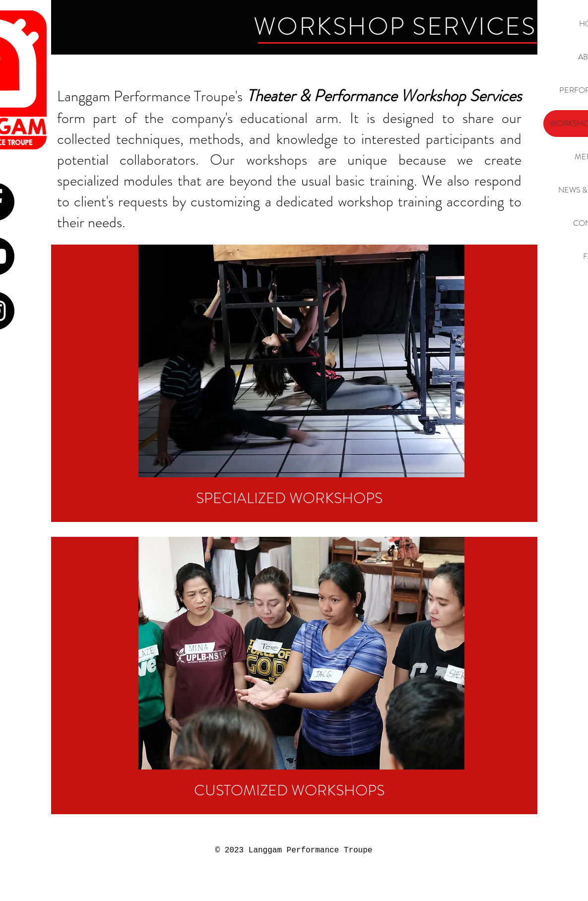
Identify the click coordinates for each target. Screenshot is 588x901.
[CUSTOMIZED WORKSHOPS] (290, 790)
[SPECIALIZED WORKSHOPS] (290, 498)
